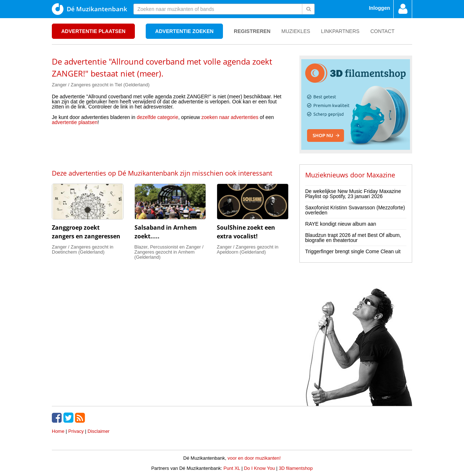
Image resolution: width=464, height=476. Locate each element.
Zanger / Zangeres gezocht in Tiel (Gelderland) (101, 85)
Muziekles (296, 31)
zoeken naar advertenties (230, 117)
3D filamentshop (296, 468)
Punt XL (232, 468)
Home (58, 431)
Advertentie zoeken (184, 31)
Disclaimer (99, 431)
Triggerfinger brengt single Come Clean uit (353, 251)
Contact (383, 31)
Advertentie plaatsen (93, 31)
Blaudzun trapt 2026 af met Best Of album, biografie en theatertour (353, 238)
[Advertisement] (170, 147)
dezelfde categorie (157, 117)
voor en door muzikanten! (254, 458)
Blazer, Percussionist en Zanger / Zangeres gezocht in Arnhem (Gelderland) (169, 252)
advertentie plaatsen (75, 122)
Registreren (252, 31)
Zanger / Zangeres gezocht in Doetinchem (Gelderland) (83, 249)
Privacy (76, 431)
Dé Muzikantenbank (90, 9)
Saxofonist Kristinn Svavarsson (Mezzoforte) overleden (355, 210)
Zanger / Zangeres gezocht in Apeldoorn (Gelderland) (248, 249)
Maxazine (381, 175)
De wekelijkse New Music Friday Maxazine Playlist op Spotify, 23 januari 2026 (353, 194)
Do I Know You (259, 468)
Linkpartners (340, 31)
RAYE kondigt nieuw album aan (341, 224)
